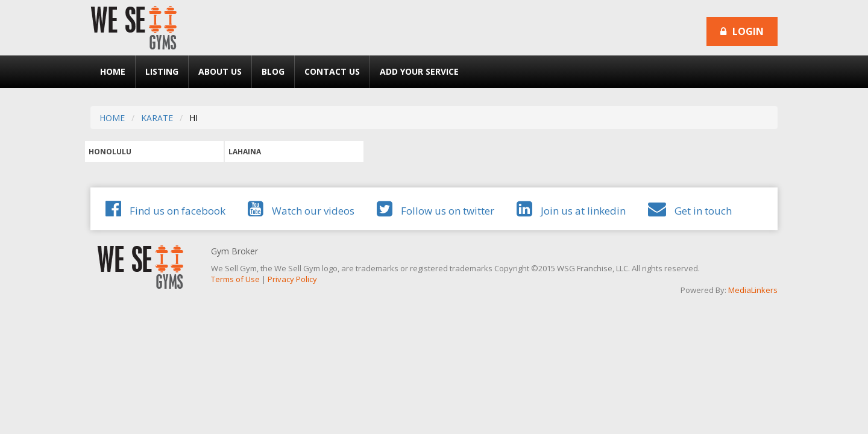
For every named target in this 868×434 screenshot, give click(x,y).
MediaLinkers (753, 290)
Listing (162, 71)
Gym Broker (234, 251)
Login (742, 31)
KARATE (157, 118)
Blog (273, 71)
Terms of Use (235, 279)
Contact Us (332, 71)
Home (113, 71)
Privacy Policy (292, 279)
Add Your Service (419, 71)
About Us (220, 71)
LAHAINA (245, 152)
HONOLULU (110, 152)
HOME (112, 118)
